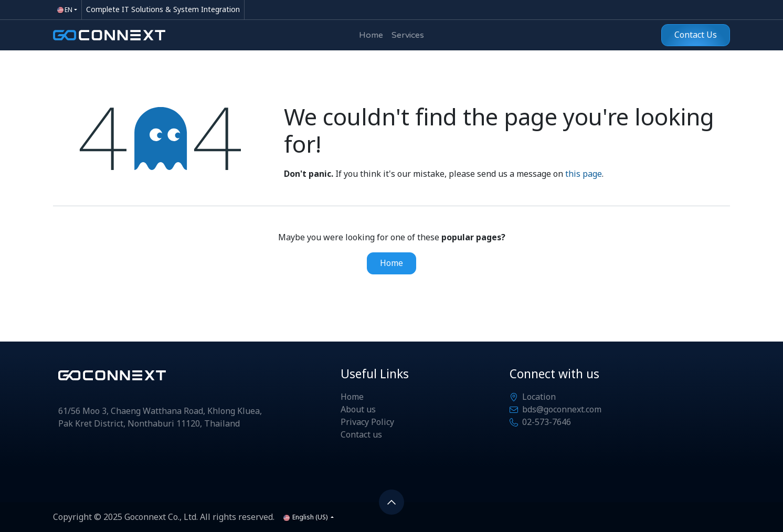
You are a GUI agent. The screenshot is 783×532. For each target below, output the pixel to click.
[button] (391, 502)
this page (584, 174)
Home (391, 263)
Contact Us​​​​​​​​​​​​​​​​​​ (696, 35)
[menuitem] (371, 35)
